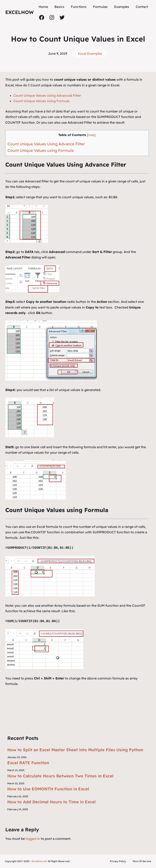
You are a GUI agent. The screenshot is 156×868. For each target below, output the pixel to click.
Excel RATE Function (28, 763)
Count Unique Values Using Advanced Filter (47, 95)
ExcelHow (19, 12)
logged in (33, 839)
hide (91, 135)
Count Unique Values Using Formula (41, 101)
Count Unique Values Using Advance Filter (46, 144)
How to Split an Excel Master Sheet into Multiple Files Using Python (75, 750)
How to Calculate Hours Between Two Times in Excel (60, 776)
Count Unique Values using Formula (41, 150)
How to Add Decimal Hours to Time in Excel (51, 802)
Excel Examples (90, 54)
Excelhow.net (39, 861)
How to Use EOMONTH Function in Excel (48, 789)
